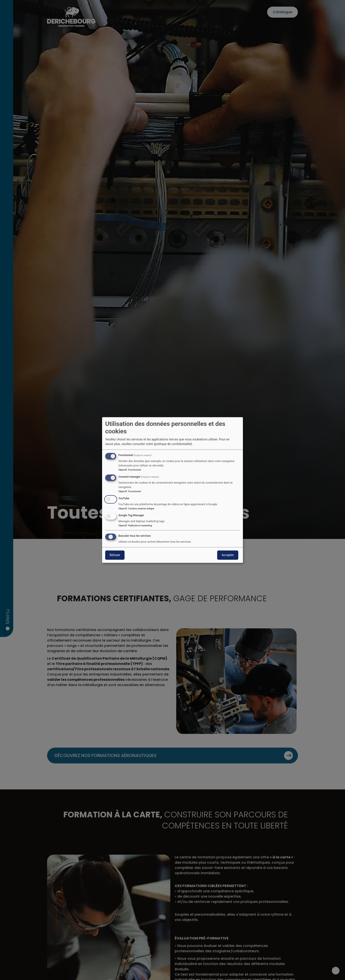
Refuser (115, 555)
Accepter (228, 555)
